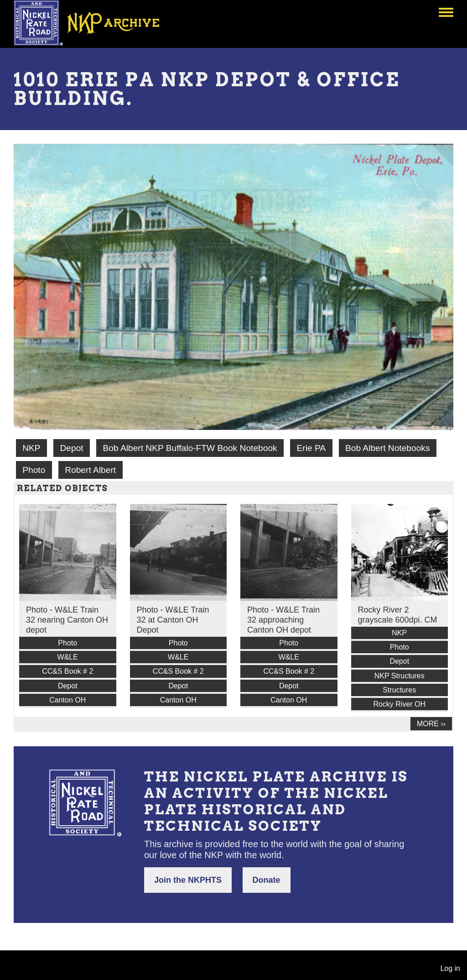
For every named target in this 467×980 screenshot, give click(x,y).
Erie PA (311, 448)
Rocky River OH (399, 704)
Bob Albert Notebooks (388, 448)
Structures (399, 690)
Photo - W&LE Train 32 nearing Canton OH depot (67, 620)
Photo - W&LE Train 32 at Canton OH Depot (173, 620)
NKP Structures (400, 676)
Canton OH (67, 700)
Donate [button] (267, 880)
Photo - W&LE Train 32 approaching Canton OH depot (283, 620)
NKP (31, 448)
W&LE (68, 657)
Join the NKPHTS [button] (188, 880)
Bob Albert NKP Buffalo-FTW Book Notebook (190, 448)
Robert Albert (90, 470)
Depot (71, 448)
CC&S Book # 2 (67, 671)
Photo (34, 470)
